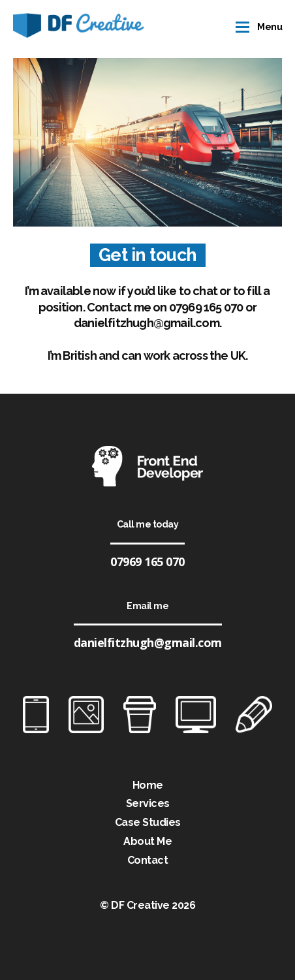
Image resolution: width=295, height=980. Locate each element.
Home (148, 785)
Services (148, 803)
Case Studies (148, 822)
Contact (148, 860)
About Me (147, 841)
